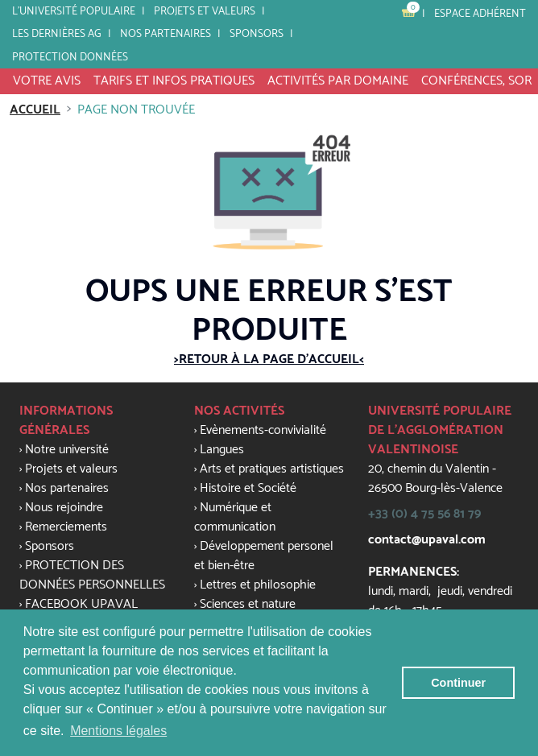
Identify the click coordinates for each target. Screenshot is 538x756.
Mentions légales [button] (118, 731)
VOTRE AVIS (47, 81)
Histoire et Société (248, 488)
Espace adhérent (480, 14)
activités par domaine (338, 81)
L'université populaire (74, 11)
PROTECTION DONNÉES (70, 57)
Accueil (35, 110)
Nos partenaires (166, 34)
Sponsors (50, 546)
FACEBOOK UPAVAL (81, 604)
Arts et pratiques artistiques (272, 469)
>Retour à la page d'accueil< (269, 359)
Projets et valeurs (205, 11)
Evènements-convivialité (263, 430)
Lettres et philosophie (258, 585)
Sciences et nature (248, 604)
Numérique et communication (235, 517)
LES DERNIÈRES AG (57, 34)
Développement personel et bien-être (264, 556)
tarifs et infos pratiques (174, 81)
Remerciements (66, 527)
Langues (222, 450)
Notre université (67, 450)
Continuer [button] (458, 683)
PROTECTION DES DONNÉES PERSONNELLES (92, 575)
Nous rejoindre (64, 508)
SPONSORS (257, 34)
